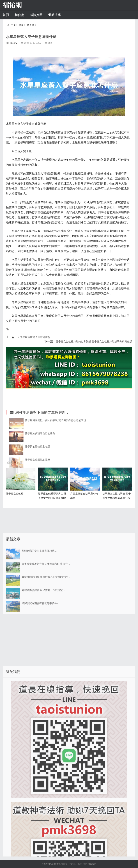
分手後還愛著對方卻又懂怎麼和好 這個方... (46, 615)
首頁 (6, 15)
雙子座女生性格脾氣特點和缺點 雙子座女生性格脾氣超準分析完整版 (94, 341)
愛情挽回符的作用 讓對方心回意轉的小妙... (46, 628)
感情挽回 (36, 15)
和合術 (19, 15)
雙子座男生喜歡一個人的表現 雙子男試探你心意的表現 (56, 461)
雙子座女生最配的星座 (38, 500)
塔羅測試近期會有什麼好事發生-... (41, 655)
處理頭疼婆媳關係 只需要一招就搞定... (43, 641)
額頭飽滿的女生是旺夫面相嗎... (39, 602)
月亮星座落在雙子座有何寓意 (34, 337)
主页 (13, 25)
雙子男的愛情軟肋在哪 (38, 487)
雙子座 (30, 25)
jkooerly (13, 43)
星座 (21, 25)
